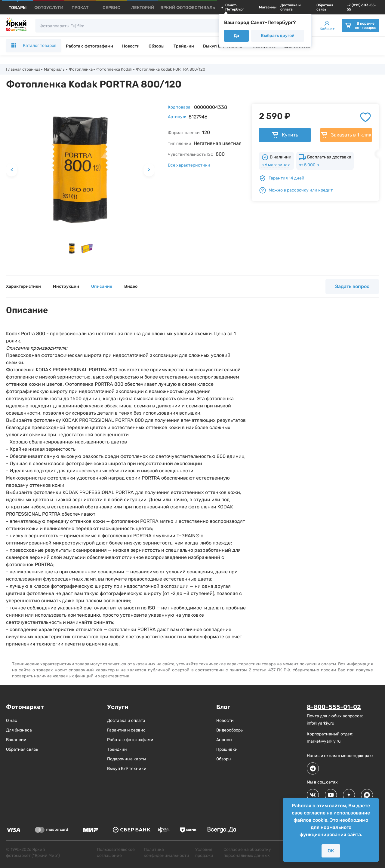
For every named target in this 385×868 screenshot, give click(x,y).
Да (236, 36)
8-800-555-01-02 (334, 707)
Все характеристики (189, 166)
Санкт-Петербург (233, 7)
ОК (331, 851)
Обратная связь (325, 7)
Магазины (268, 7)
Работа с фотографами (89, 46)
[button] (72, 249)
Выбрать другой (278, 36)
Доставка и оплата (290, 7)
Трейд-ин (184, 46)
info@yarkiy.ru (320, 724)
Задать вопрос (352, 287)
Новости (131, 46)
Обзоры (157, 46)
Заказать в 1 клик (346, 136)
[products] (18, 8)
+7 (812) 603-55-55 (362, 7)
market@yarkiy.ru (324, 742)
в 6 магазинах (276, 166)
